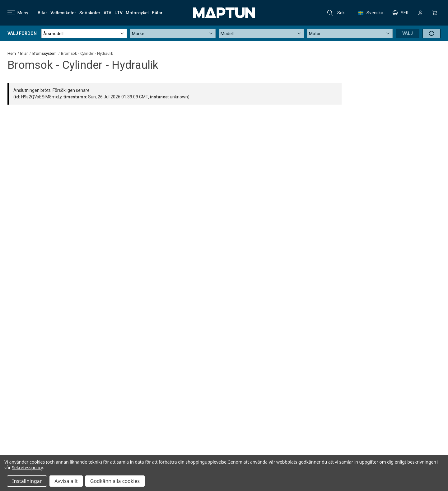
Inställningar (27, 481)
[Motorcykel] (137, 13)
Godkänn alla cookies (115, 481)
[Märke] (173, 33)
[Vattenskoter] (63, 13)
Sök (336, 13)
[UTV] (119, 13)
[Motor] (350, 33)
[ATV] (107, 13)
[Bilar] (42, 13)
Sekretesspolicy (27, 467)
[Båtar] (157, 13)
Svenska (371, 13)
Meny (18, 13)
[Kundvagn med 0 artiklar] (435, 13)
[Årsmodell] (84, 33)
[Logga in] (420, 13)
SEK (401, 13)
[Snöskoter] (90, 13)
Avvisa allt (66, 481)
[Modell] (261, 33)
